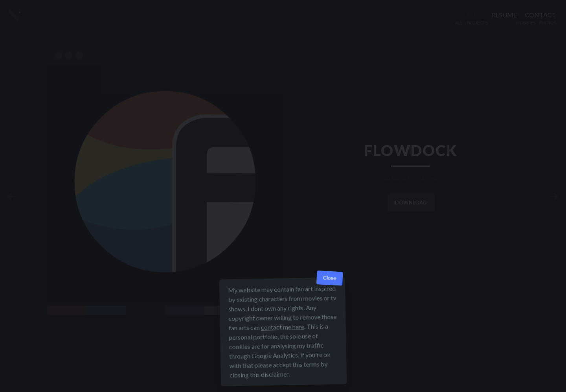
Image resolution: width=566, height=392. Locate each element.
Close (330, 278)
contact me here (283, 327)
